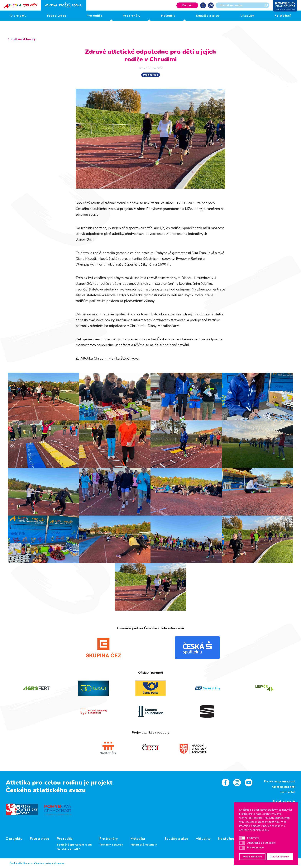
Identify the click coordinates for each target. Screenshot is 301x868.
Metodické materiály (144, 845)
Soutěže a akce (208, 16)
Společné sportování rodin (74, 845)
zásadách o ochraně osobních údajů (262, 828)
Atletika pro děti (284, 787)
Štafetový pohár (284, 801)
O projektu (19, 16)
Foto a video (57, 16)
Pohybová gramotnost (280, 781)
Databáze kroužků (69, 849)
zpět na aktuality (23, 39)
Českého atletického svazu (46, 790)
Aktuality (247, 16)
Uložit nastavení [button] (252, 857)
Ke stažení (283, 16)
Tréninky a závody (111, 845)
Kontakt (187, 5)
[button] (242, 838)
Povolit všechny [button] (280, 857)
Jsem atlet (288, 792)
